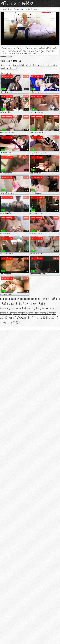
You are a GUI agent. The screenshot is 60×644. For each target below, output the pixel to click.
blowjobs (18, 299)
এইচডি (22, 65)
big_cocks (6, 299)
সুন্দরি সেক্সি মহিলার (51, 65)
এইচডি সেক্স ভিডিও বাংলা (9, 68)
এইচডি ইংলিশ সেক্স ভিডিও (32, 313)
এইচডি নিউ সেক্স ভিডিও (37, 318)
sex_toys (41, 299)
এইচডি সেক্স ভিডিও (17, 3)
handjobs (30, 299)
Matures (16, 65)
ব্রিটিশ (33, 65)
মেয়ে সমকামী (40, 65)
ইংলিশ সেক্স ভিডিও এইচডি (24, 308)
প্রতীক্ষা (28, 65)
